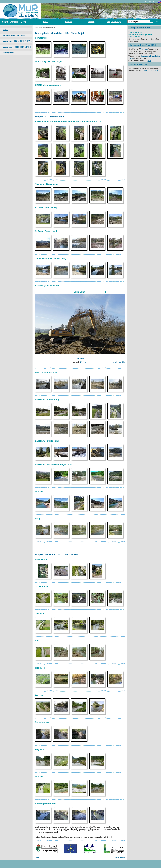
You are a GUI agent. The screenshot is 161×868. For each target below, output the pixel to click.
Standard (14, 22)
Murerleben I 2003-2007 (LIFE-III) (17, 47)
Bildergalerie (8, 53)
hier (149, 61)
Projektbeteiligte (114, 22)
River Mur (144, 49)
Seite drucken (121, 857)
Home (45, 22)
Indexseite (80, 358)
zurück (36, 857)
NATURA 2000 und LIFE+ (14, 35)
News (5, 30)
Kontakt (68, 22)
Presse (91, 22)
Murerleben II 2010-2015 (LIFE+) (17, 41)
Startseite (39, 28)
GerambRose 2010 (150, 71)
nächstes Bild (119, 362)
